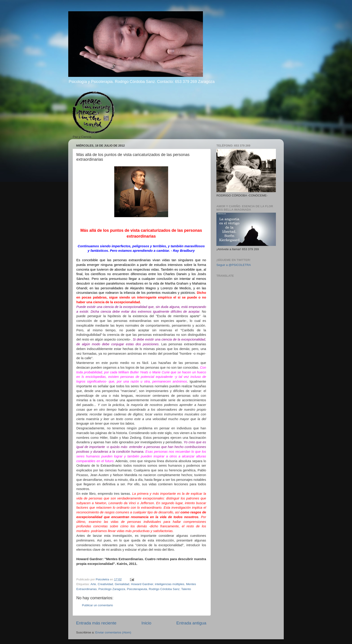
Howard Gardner (142, 584)
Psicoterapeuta (137, 589)
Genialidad (122, 584)
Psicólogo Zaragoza (112, 589)
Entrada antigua (191, 623)
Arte (93, 584)
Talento (186, 589)
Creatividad (105, 584)
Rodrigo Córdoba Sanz (164, 589)
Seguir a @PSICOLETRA (234, 265)
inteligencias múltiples (170, 584)
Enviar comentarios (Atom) (113, 632)
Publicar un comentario (97, 605)
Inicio (146, 623)
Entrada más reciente (96, 623)
